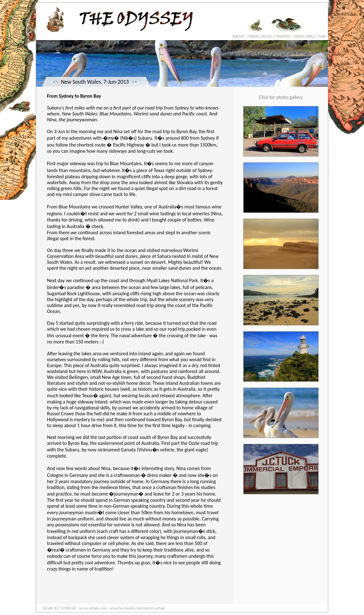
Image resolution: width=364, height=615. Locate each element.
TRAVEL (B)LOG (260, 36)
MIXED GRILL (304, 36)
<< (56, 82)
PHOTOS (283, 36)
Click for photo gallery (281, 97)
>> (134, 82)
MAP (322, 36)
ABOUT (238, 36)
